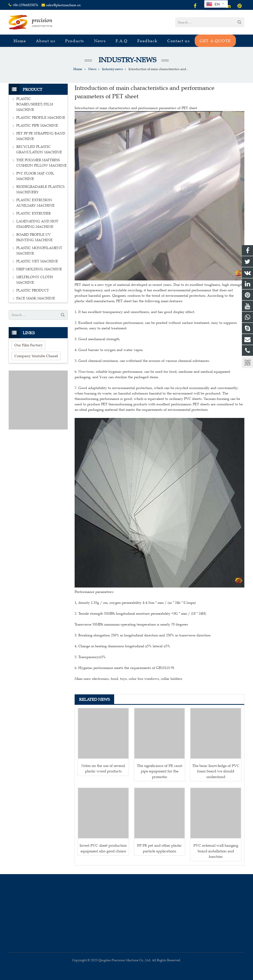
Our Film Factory (28, 345)
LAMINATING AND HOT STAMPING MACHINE (37, 224)
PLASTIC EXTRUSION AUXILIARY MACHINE (35, 203)
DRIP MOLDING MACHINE (39, 269)
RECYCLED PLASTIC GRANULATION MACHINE (39, 149)
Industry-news (127, 60)
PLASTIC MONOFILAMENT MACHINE (39, 251)
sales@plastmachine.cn (63, 5)
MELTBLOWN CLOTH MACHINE (35, 280)
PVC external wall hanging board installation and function (216, 851)
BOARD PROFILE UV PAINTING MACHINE (34, 237)
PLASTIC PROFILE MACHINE (41, 118)
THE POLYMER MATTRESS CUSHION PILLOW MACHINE (42, 163)
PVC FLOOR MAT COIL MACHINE (35, 176)
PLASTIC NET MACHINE (37, 261)
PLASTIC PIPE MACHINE (37, 126)
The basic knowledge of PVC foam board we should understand (216, 771)
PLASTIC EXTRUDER (33, 213)
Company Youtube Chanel (36, 356)
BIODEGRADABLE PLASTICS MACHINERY (40, 189)
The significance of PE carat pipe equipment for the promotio (160, 771)
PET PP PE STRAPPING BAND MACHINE (41, 136)
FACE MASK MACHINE (36, 298)
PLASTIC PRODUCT (33, 290)
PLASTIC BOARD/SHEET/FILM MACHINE (35, 104)
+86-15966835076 (25, 5)
